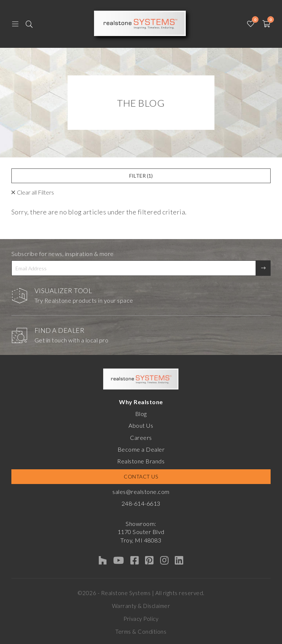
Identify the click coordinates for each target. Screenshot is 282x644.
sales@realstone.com (141, 492)
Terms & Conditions (141, 631)
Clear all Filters (35, 192)
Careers (141, 437)
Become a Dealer (141, 449)
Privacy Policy (141, 619)
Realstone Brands (141, 461)
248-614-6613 (141, 503)
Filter (141, 176)
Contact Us (141, 476)
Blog (141, 414)
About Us (141, 425)
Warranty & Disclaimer (141, 606)
